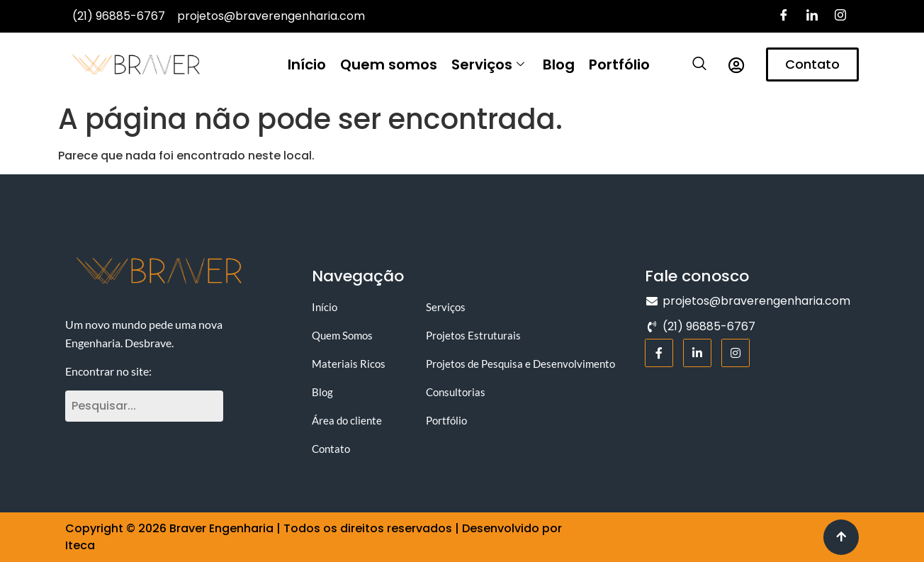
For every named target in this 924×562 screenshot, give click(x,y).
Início (307, 64)
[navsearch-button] (692, 64)
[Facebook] (784, 16)
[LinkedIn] (812, 16)
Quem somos (389, 64)
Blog (559, 64)
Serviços (488, 64)
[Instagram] (840, 16)
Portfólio (619, 64)
